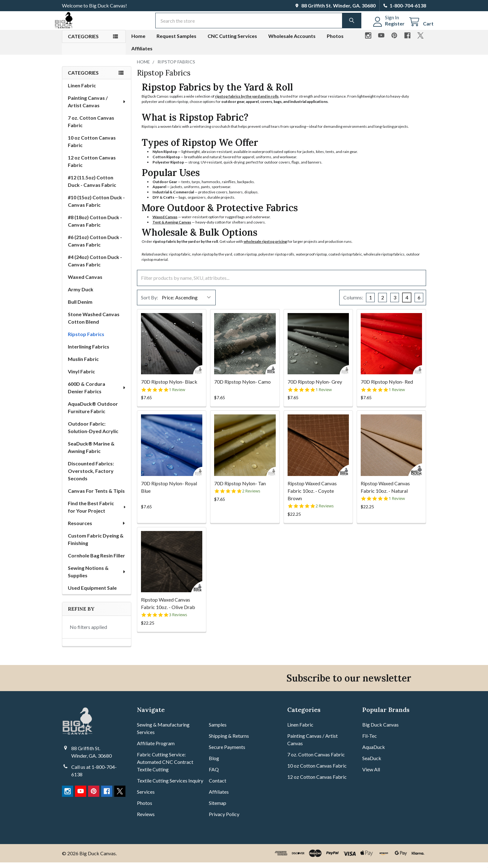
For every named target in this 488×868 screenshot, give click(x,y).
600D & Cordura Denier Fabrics (97, 393)
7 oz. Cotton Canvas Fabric (91, 127)
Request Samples (176, 42)
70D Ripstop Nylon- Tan (240, 489)
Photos (335, 42)
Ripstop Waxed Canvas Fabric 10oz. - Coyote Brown (312, 496)
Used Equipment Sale (92, 593)
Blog (214, 764)
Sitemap (218, 808)
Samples (218, 730)
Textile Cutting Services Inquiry (170, 786)
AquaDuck (374, 753)
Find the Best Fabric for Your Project (97, 512)
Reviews (146, 820)
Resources (97, 529)
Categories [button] (83, 42)
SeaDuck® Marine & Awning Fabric (91, 453)
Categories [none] (83, 78)
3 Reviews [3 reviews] (178, 620)
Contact (218, 786)
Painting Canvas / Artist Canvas (97, 107)
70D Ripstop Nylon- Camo (242, 387)
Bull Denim (80, 307)
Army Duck (81, 295)
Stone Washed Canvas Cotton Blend (94, 323)
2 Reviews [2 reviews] (251, 497)
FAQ (214, 775)
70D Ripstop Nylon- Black (169, 387)
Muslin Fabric (83, 365)
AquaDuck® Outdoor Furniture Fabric (93, 413)
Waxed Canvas (85, 282)
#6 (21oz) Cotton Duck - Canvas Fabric (95, 246)
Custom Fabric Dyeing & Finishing (96, 545)
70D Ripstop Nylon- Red (387, 387)
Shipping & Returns (229, 741)
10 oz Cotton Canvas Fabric (92, 147)
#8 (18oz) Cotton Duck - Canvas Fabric (95, 226)
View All (371, 775)
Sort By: (150, 303)
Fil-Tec (370, 741)
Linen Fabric (82, 91)
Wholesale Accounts (292, 42)
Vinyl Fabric (81, 377)
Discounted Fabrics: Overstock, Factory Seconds (91, 476)
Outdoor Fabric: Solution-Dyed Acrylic (93, 433)
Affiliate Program (156, 749)
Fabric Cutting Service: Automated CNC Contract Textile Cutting (165, 767)
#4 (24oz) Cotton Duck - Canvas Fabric (95, 266)
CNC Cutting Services (232, 42)
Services (146, 797)
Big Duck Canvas (380, 730)
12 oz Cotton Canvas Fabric (92, 167)
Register (387, 27)
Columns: (353, 303)
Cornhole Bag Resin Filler (96, 561)
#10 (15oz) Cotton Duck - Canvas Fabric (96, 207)
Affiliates (142, 54)
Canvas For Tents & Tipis (96, 496)
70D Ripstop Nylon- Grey (315, 387)
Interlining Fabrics (89, 352)
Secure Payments (227, 753)
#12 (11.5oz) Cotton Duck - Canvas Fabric (92, 187)
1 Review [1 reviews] (177, 395)
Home (138, 42)
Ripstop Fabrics (86, 340)
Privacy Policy (224, 820)
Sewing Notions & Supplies (97, 577)
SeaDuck (372, 764)
